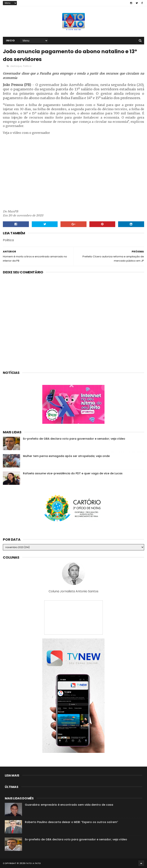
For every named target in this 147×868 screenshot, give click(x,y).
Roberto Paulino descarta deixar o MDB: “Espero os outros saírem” (71, 822)
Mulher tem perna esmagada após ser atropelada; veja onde (66, 456)
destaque (16, 66)
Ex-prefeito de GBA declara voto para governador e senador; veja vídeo (74, 439)
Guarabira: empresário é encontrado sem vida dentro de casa (69, 805)
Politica (27, 66)
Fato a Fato (33, 863)
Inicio (10, 41)
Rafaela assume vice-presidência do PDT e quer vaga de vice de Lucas (73, 473)
